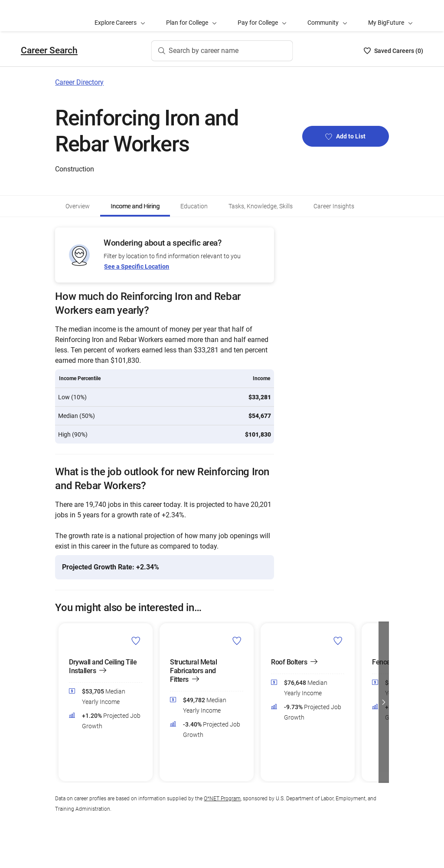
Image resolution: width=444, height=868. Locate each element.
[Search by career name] (222, 51)
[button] (384, 702)
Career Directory (79, 82)
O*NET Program (222, 799)
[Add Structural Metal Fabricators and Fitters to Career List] (237, 641)
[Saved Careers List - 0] (393, 51)
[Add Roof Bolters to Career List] (338, 641)
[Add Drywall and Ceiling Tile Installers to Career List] (136, 641)
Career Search (49, 50)
